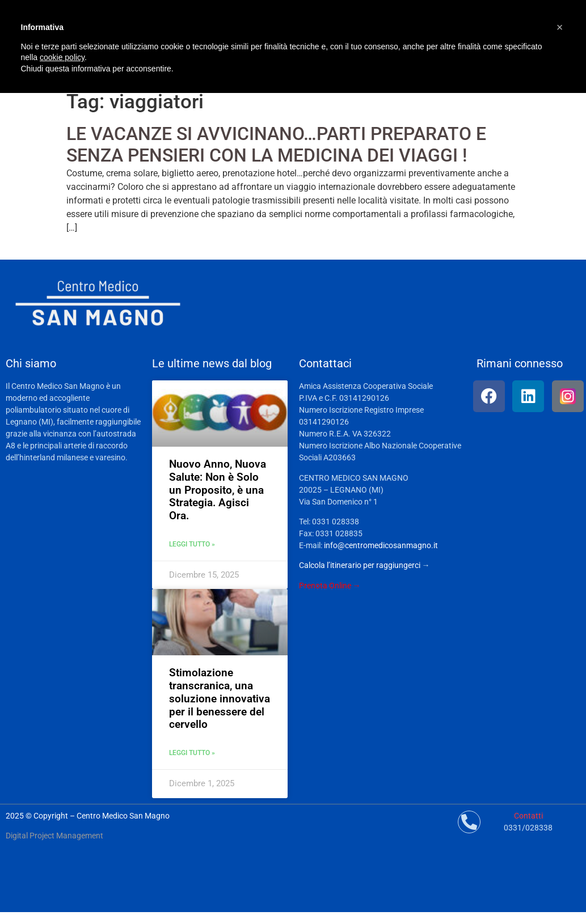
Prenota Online (325, 586)
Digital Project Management (54, 836)
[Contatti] (469, 822)
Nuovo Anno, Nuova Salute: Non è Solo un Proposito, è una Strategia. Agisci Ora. (218, 490)
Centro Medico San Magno (123, 816)
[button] (560, 27)
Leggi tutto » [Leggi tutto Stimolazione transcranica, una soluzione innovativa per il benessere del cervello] (192, 753)
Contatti (528, 816)
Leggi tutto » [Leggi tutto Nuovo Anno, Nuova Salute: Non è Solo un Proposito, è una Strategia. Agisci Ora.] (192, 544)
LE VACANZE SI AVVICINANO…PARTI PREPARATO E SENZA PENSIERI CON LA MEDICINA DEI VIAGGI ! (276, 145)
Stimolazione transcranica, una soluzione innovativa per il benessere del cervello (220, 698)
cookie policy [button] (62, 57)
